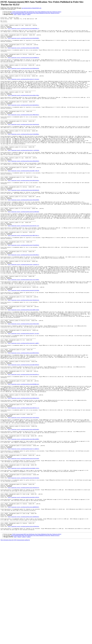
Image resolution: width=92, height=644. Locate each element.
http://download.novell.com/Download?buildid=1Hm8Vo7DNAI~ (24, 54)
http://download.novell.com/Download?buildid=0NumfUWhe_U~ (24, 31)
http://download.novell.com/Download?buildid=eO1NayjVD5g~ (24, 111)
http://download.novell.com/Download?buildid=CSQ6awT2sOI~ (24, 474)
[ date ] (15, 14)
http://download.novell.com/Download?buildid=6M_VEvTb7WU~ (24, 345)
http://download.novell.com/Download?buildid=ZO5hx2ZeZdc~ (24, 213)
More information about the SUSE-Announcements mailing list (15, 643)
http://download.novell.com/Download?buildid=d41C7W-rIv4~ (24, 268)
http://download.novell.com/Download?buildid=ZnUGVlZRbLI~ (24, 302)
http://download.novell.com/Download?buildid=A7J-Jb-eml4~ (24, 397)
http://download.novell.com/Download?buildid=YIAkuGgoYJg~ (24, 582)
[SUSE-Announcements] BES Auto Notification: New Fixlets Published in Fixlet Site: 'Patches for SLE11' (37, 12)
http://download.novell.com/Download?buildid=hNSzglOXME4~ (24, 524)
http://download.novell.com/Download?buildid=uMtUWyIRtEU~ (24, 190)
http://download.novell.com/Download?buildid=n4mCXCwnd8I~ (24, 512)
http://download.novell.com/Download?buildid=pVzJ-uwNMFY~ (24, 408)
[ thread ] (19, 14)
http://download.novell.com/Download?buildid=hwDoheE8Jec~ (24, 123)
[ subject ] (24, 14)
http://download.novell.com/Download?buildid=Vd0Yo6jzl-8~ (24, 486)
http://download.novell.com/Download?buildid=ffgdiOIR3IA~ (24, 291)
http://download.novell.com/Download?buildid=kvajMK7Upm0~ (24, 251)
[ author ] (29, 14)
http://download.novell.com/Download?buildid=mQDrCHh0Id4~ (24, 434)
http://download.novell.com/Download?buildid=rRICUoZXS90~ (24, 236)
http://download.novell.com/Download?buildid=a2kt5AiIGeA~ (24, 570)
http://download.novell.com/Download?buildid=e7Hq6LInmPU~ (24, 385)
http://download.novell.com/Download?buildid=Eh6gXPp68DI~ (24, 42)
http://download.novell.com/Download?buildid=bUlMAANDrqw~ (24, 66)
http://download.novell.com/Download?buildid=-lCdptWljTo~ (24, 314)
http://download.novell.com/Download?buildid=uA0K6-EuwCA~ (24, 368)
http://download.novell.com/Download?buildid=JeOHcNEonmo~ (24, 617)
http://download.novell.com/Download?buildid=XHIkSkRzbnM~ (24, 225)
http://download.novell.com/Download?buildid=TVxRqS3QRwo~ (24, 158)
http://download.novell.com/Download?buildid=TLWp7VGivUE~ (24, 146)
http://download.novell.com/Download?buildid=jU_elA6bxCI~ (24, 535)
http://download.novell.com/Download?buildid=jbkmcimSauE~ (24, 498)
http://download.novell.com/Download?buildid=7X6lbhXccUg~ (24, 357)
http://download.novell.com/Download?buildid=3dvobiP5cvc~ (24, 446)
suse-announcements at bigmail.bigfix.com (31, 8)
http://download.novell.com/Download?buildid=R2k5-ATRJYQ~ (24, 593)
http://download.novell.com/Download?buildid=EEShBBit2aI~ (24, 458)
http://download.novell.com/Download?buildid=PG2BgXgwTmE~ (24, 79)
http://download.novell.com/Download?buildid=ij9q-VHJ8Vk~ (24, 332)
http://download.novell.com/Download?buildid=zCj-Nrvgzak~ (24, 92)
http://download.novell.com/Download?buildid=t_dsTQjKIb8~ (24, 177)
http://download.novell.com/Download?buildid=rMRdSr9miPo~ (24, 134)
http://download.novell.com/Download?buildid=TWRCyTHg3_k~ (24, 279)
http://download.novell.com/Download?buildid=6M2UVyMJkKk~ (24, 420)
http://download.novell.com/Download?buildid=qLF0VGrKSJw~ (24, 628)
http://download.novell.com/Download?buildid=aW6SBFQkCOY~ (24, 605)
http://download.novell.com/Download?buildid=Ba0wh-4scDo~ (24, 558)
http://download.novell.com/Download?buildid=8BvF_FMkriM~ (24, 202)
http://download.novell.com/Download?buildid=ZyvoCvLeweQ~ (24, 547)
